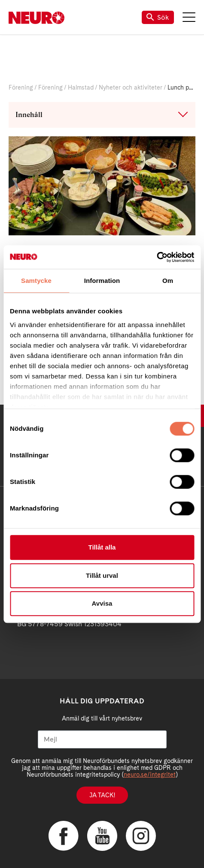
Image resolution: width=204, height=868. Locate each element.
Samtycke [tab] (36, 281)
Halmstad (81, 87)
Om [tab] (168, 281)
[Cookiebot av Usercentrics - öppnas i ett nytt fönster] (157, 257)
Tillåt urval (102, 575)
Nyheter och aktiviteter (131, 87)
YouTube (102, 836)
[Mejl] (102, 739)
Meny (189, 17)
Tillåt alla (102, 547)
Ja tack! (102, 795)
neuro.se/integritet (150, 775)
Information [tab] (102, 281)
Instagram (141, 836)
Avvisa (102, 603)
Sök (158, 17)
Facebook (64, 836)
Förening (21, 87)
